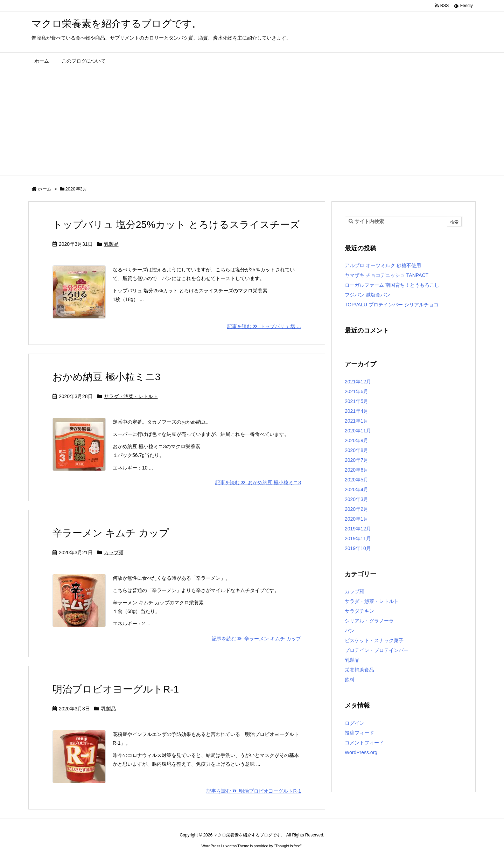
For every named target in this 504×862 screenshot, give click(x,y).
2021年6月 (356, 391)
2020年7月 (356, 460)
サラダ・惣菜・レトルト (131, 396)
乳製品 (111, 244)
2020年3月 (356, 499)
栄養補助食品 (359, 670)
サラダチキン (359, 611)
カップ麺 (114, 552)
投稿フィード (359, 733)
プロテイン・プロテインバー (377, 650)
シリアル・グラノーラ (369, 621)
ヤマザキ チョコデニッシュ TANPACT (387, 275)
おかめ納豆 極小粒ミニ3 (106, 377)
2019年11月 (358, 538)
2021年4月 (356, 411)
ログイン (355, 723)
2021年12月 (358, 382)
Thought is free (288, 846)
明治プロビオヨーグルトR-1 (116, 689)
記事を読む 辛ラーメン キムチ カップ (256, 639)
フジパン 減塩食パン (367, 295)
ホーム (45, 189)
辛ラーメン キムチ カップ (111, 533)
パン (350, 631)
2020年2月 (356, 509)
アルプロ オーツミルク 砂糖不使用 (383, 265)
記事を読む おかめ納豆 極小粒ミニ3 (258, 482)
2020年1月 (356, 519)
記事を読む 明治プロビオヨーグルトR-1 (254, 791)
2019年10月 (358, 548)
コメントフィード (364, 743)
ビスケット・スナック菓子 (374, 640)
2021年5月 (356, 401)
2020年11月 (358, 431)
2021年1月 (356, 421)
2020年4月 (356, 489)
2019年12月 (358, 529)
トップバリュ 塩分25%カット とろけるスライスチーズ (176, 225)
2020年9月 (356, 440)
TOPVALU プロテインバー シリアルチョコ (392, 305)
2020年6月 (356, 470)
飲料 (350, 680)
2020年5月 (356, 480)
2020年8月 (356, 450)
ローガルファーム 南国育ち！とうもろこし (392, 285)
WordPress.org (361, 752)
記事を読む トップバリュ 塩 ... (264, 326)
